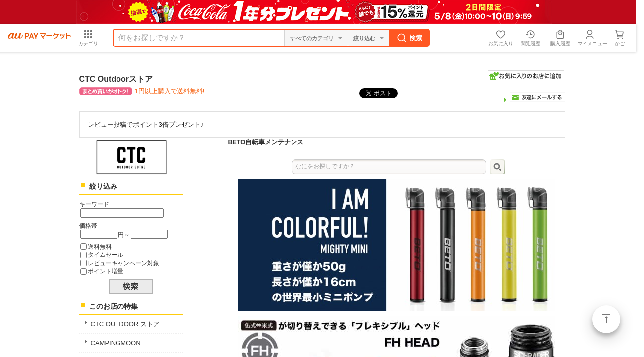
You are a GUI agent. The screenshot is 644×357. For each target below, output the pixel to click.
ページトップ (606, 319)
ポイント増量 (106, 271)
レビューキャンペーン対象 (123, 263)
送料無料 (100, 247)
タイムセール (106, 255)
